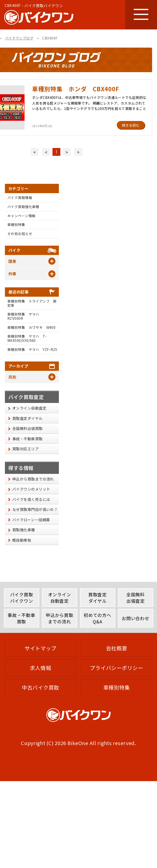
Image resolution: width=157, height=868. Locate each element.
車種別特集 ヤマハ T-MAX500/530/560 (27, 338)
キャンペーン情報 (21, 216)
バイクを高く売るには (31, 499)
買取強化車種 (24, 530)
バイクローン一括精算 (31, 520)
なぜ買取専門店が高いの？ (35, 509)
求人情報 (41, 668)
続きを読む (131, 125)
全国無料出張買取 (27, 428)
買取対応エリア (26, 449)
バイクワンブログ (19, 38)
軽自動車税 (22, 540)
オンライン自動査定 (29, 408)
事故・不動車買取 (27, 439)
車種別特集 (16, 225)
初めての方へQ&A (97, 618)
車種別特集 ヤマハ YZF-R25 (32, 349)
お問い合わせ (135, 618)
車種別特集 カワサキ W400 (31, 327)
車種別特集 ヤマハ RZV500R (25, 316)
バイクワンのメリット (31, 489)
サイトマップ (40, 648)
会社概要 (117, 648)
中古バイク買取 (40, 687)
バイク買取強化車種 (23, 207)
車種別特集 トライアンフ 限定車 (32, 303)
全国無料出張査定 (136, 597)
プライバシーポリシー (116, 668)
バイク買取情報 (20, 198)
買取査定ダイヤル (27, 418)
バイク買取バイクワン (22, 597)
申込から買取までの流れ (33, 479)
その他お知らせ (20, 234)
